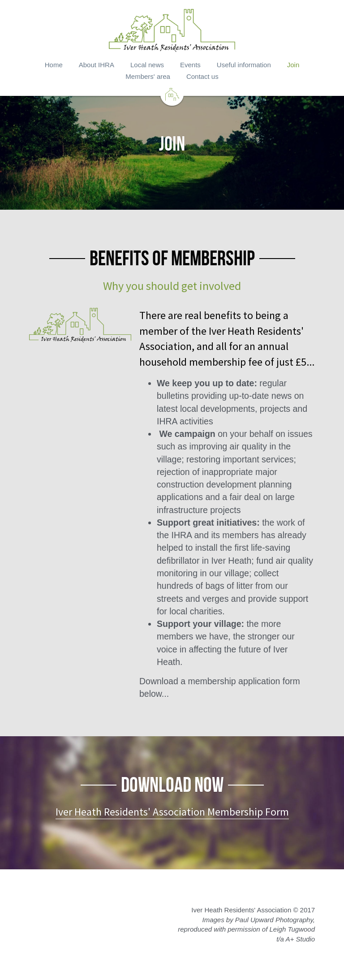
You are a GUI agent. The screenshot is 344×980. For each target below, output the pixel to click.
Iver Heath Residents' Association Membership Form (172, 812)
